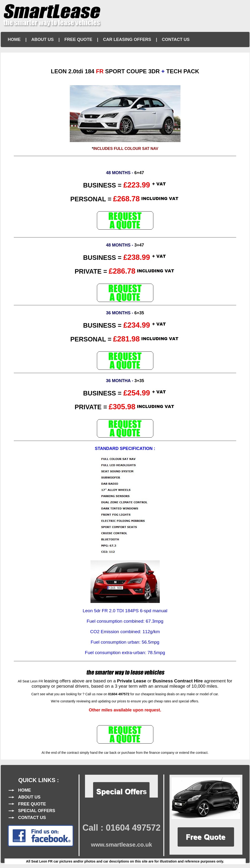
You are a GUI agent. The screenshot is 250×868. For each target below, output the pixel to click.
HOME (14, 39)
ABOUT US (43, 39)
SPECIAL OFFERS (37, 811)
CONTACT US (176, 39)
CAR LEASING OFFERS (127, 39)
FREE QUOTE (78, 39)
